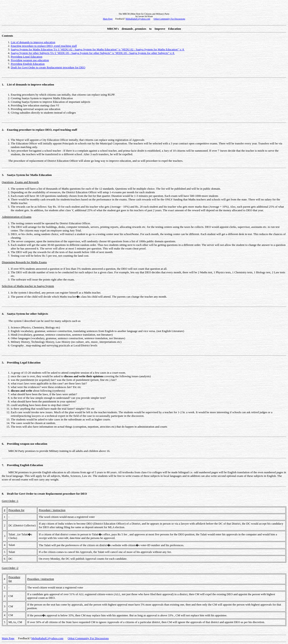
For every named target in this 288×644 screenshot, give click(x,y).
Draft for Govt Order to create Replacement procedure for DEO (48, 67)
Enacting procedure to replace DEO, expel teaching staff (44, 46)
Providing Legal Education (27, 57)
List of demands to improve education (33, 42)
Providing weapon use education (30, 60)
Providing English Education (28, 64)
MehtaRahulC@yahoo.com (138, 19)
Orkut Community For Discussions (169, 19)
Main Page (108, 19)
